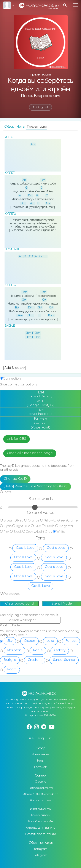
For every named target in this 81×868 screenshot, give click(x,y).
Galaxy (60, 650)
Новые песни (40, 754)
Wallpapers (11, 594)
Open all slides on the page (30, 453)
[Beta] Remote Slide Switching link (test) (36, 486)
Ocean (29, 641)
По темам (41, 767)
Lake (50, 641)
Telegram (41, 855)
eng (41, 738)
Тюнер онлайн (41, 815)
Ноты (21, 127)
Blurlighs (10, 660)
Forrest (71, 641)
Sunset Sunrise (64, 660)
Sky (10, 641)
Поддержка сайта (41, 788)
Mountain (14, 650)
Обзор (10, 127)
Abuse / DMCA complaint (40, 794)
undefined (14, 368)
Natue (38, 650)
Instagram (40, 849)
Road (12, 669)
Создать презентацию (40, 834)
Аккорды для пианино (41, 828)
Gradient (35, 660)
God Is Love (25, 548)
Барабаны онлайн (40, 821)
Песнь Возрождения (40, 96)
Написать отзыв (40, 801)
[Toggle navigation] (75, 5)
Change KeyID (15, 479)
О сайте (40, 782)
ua (50, 738)
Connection (12, 379)
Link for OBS (17, 439)
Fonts (7, 492)
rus (31, 738)
